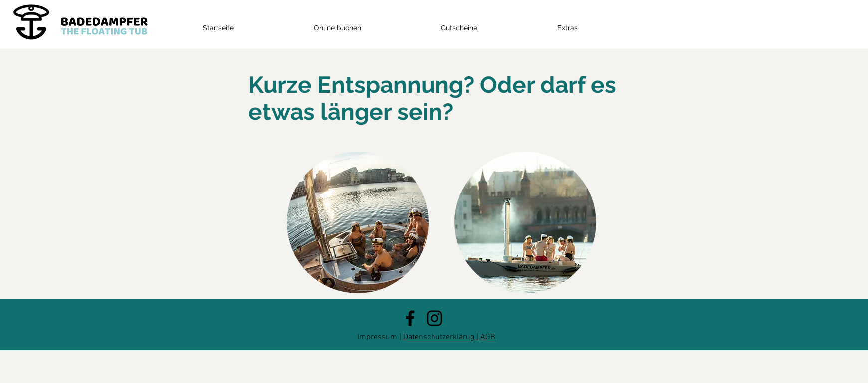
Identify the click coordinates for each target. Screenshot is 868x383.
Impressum (377, 337)
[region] (358, 222)
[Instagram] (434, 318)
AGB (488, 337)
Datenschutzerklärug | (441, 337)
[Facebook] (410, 318)
